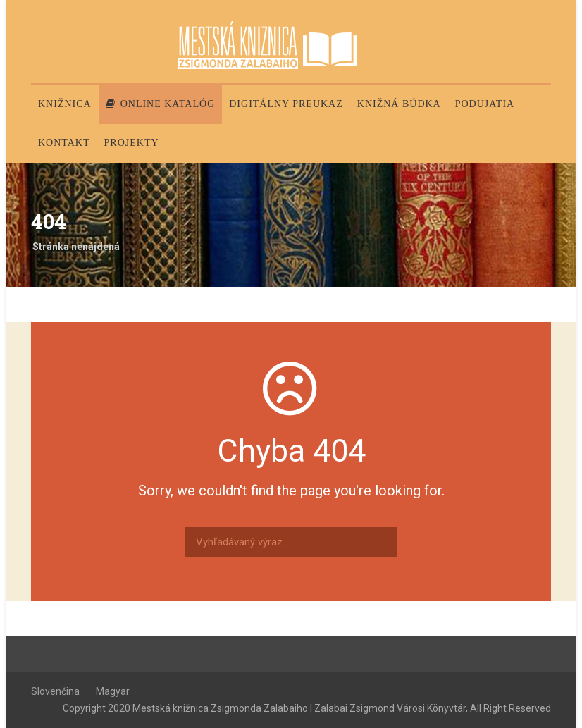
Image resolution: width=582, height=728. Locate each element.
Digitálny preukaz (286, 104)
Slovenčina (55, 691)
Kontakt (64, 143)
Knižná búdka (399, 104)
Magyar (113, 691)
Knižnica (65, 104)
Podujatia (485, 104)
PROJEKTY (132, 143)
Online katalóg (161, 104)
